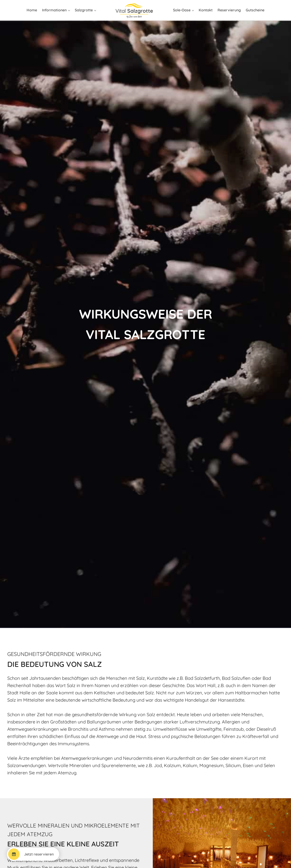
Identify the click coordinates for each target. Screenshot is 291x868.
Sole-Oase (182, 10)
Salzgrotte (84, 10)
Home (32, 10)
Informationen (54, 10)
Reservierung (229, 10)
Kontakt (206, 10)
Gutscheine (255, 10)
